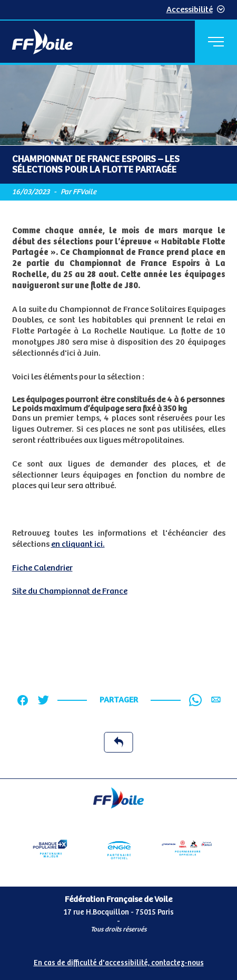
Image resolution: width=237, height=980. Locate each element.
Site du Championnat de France (70, 591)
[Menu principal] (216, 42)
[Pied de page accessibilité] (118, 961)
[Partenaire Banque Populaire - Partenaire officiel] (50, 849)
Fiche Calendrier (42, 568)
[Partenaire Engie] (118, 849)
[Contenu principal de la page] (118, 422)
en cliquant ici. (78, 544)
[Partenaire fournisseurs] (187, 849)
